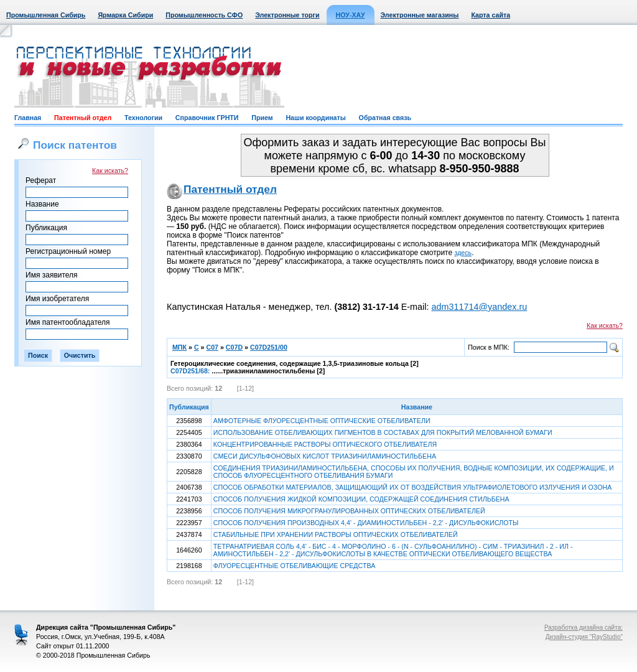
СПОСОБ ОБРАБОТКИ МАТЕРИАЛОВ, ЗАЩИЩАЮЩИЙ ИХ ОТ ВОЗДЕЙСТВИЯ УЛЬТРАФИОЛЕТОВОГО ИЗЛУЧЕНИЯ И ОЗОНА (412, 487)
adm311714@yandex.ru (479, 307)
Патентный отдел (83, 118)
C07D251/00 (269, 347)
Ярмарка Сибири (125, 15)
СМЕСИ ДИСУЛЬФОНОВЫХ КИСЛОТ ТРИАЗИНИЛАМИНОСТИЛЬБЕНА (325, 456)
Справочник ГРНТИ (207, 118)
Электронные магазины (420, 15)
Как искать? (110, 170)
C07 (212, 347)
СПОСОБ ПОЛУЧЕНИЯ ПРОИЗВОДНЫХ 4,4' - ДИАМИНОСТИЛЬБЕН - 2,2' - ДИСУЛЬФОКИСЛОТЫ (366, 523)
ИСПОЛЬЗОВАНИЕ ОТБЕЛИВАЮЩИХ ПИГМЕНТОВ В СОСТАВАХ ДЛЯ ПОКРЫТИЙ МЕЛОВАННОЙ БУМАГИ (383, 432)
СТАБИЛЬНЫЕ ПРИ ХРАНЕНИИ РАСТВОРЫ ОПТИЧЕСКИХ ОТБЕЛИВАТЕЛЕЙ (336, 534)
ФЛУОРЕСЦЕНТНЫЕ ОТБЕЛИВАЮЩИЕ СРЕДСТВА (294, 566)
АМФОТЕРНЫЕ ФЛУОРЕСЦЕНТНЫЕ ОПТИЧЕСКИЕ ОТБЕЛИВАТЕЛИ (322, 421)
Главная (28, 118)
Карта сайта (491, 15)
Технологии (143, 118)
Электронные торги (287, 15)
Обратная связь (385, 118)
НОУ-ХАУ (351, 15)
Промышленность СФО (204, 15)
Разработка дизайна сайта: (584, 628)
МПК (179, 347)
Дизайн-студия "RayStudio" (584, 637)
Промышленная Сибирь (46, 15)
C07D (234, 347)
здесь (463, 253)
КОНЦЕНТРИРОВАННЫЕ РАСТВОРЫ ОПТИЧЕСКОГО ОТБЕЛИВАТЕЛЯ (325, 444)
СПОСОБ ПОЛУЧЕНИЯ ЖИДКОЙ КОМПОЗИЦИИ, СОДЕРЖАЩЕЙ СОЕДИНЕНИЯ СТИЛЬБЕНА (361, 499)
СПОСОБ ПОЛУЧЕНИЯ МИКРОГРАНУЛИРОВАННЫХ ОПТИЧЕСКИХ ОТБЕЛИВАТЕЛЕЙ (349, 511)
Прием (262, 118)
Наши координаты (315, 118)
